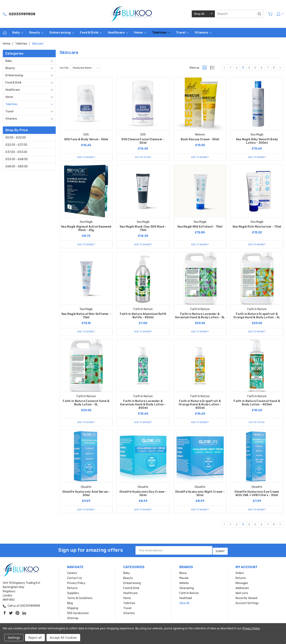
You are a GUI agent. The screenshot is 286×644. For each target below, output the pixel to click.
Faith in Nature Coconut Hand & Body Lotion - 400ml (257, 404)
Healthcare (118, 33)
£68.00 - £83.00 (17, 166)
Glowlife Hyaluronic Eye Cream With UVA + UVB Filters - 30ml (257, 495)
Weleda (184, 584)
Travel (182, 33)
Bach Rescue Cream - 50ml (200, 139)
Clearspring (187, 589)
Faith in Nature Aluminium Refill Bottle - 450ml (143, 316)
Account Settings (247, 604)
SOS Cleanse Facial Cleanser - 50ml (143, 141)
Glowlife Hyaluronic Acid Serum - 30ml (86, 495)
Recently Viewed (246, 599)
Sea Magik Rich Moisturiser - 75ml (257, 227)
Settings (14, 638)
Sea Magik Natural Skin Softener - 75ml (86, 316)
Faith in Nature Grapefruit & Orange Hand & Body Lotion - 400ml (200, 406)
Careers (72, 574)
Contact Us (75, 579)
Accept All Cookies (63, 638)
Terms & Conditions (80, 599)
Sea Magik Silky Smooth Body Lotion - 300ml (257, 141)
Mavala (184, 579)
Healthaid (186, 599)
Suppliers (73, 594)
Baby (18, 33)
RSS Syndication (78, 614)
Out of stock (143, 157)
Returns (72, 589)
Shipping (73, 609)
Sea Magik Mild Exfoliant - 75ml (200, 227)
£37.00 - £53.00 (16, 152)
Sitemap (73, 619)
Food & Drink (91, 33)
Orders (240, 574)
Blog (70, 604)
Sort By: (64, 68)
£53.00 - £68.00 (17, 159)
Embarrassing (62, 33)
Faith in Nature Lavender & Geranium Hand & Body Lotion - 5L (200, 316)
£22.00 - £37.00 (16, 145)
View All (184, 604)
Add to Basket (86, 157)
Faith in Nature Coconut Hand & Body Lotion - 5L (86, 404)
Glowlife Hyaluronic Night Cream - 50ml (200, 495)
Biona (183, 574)
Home (140, 33)
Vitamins (203, 33)
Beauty (36, 33)
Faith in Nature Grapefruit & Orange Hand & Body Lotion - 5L (257, 316)
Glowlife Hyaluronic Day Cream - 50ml (143, 495)
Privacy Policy (76, 584)
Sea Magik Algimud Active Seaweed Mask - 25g (86, 229)
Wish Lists (242, 594)
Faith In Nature (189, 594)
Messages (242, 584)
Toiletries (161, 33)
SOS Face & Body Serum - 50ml (86, 139)
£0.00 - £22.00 (16, 138)
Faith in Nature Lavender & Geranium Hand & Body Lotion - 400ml (143, 406)
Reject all (35, 638)
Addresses (242, 589)
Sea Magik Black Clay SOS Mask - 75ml (143, 229)
